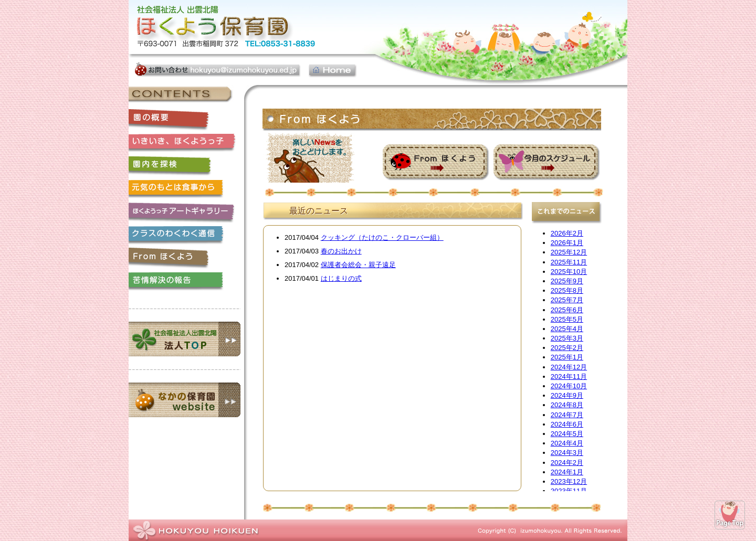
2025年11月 (569, 262)
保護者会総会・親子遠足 (358, 265)
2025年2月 (567, 348)
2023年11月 (569, 491)
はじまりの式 (341, 278)
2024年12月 (569, 367)
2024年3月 (567, 453)
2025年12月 (569, 252)
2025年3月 (567, 338)
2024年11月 (569, 376)
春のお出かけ (341, 251)
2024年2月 (567, 463)
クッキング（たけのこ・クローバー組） (382, 237)
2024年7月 (567, 415)
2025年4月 (567, 329)
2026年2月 (567, 233)
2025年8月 (567, 290)
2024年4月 (567, 443)
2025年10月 (569, 272)
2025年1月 (567, 357)
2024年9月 (567, 395)
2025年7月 (567, 300)
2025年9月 (567, 281)
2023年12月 (569, 481)
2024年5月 (567, 434)
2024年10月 (569, 386)
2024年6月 (567, 424)
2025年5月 (567, 319)
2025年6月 (567, 310)
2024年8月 (567, 405)
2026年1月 (567, 243)
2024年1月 (567, 472)
